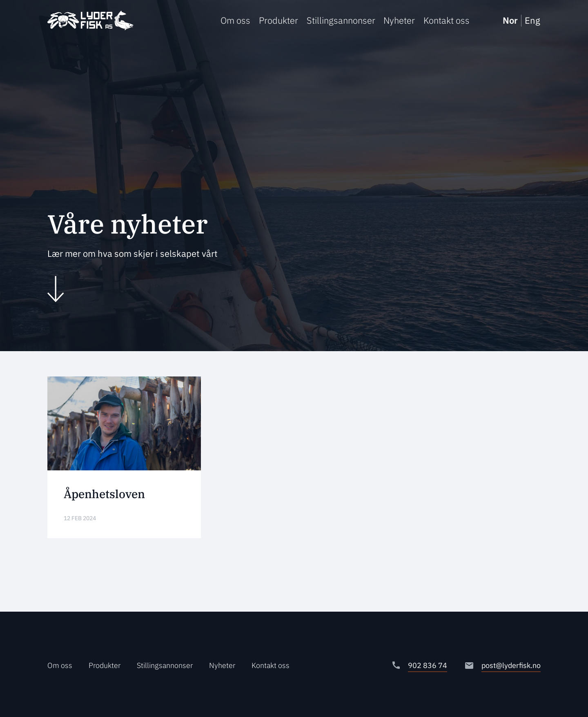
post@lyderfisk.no (511, 665)
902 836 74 (428, 665)
